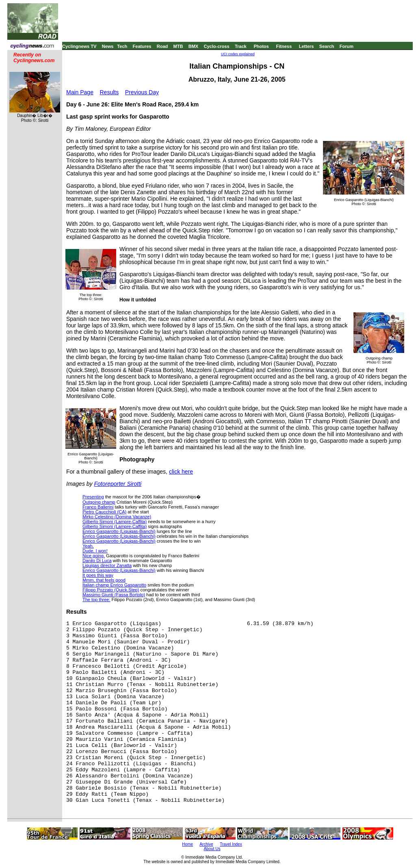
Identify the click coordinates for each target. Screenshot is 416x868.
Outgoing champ (99, 502)
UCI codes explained (238, 54)
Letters (307, 46)
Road (162, 46)
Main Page (80, 92)
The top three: (96, 600)
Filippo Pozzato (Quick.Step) (111, 590)
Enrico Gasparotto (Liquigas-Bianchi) (119, 531)
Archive (206, 844)
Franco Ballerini (98, 507)
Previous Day (142, 92)
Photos (261, 46)
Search (327, 46)
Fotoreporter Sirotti (118, 484)
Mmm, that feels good (104, 580)
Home (187, 844)
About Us (212, 849)
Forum (347, 46)
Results (109, 92)
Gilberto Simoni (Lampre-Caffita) (115, 522)
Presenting (93, 497)
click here (181, 472)
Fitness (284, 46)
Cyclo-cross (217, 46)
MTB (178, 46)
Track (241, 46)
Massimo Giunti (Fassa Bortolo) (114, 595)
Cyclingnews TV (79, 46)
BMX (193, 46)
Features (142, 46)
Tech (122, 46)
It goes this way (98, 575)
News (108, 46)
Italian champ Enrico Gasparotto (114, 585)
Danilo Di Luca (97, 561)
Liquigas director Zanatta (107, 565)
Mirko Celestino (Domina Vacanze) (117, 517)
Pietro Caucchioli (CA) (104, 512)
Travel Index (231, 844)
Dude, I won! (95, 551)
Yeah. (88, 546)
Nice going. (94, 556)
